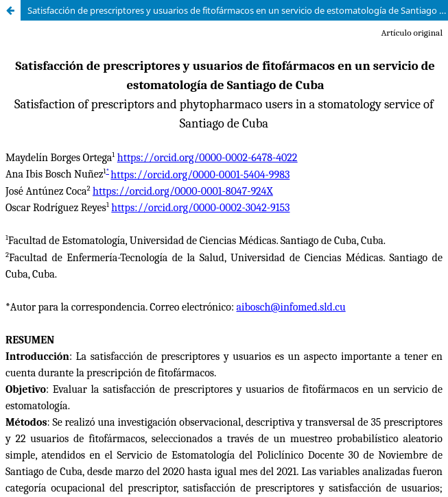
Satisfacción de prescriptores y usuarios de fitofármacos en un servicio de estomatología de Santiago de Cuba (238, 10)
